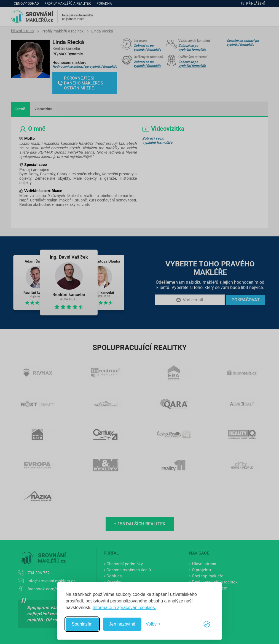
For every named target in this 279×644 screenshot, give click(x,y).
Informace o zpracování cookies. (124, 608)
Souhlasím (82, 624)
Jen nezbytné (122, 624)
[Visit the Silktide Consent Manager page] (207, 624)
